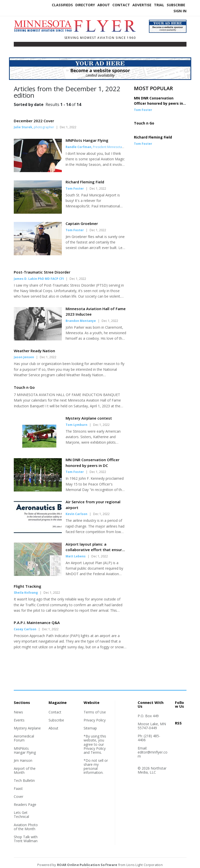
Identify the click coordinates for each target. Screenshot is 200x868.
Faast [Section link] (18, 781)
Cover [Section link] (19, 789)
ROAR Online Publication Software (87, 858)
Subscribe (176, 5)
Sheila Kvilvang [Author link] (26, 586)
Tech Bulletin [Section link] (24, 773)
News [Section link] (18, 705)
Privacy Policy (95, 713)
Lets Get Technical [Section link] (21, 808)
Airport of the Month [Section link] (25, 763)
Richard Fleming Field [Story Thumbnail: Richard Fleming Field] (153, 137)
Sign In (180, 11)
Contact (121, 5)
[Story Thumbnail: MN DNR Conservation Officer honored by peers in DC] (38, 483)
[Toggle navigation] (17, 45)
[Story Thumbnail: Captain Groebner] (38, 254)
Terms (96, 745)
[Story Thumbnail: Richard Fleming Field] (38, 212)
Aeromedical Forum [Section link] (24, 731)
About (104, 5)
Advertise (142, 5)
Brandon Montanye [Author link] (81, 314)
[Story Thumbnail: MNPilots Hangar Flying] (38, 171)
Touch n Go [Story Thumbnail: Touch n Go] (144, 123)
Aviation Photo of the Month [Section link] (26, 820)
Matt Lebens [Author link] (76, 549)
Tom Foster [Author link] (75, 189)
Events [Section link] (19, 713)
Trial (159, 5)
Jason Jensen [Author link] (24, 350)
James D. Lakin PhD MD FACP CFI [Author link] (39, 272)
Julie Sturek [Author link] (23, 127)
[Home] (78, 31)
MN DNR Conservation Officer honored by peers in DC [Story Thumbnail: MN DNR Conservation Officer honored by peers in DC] (158, 103)
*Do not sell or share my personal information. (96, 759)
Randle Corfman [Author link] (78, 147)
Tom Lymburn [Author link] (76, 418)
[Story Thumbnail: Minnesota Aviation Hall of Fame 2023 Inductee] (38, 332)
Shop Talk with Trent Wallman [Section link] (26, 832)
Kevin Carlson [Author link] (76, 507)
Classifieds (62, 5)
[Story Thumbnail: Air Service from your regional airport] (38, 525)
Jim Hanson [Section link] (23, 753)
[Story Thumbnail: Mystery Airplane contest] (38, 441)
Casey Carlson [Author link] (25, 622)
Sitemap (90, 721)
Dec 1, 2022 (68, 127)
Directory (85, 5)
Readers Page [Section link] (25, 797)
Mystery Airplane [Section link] (27, 721)
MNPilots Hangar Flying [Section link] (25, 743)
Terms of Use (95, 705)
